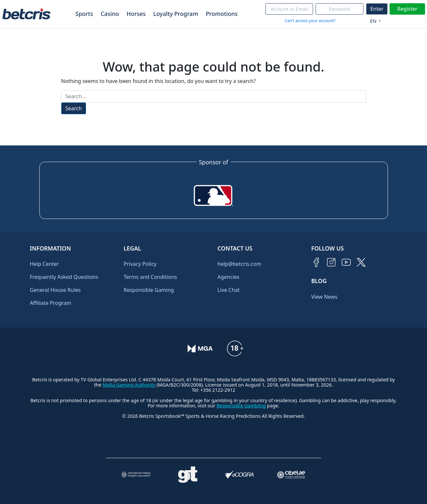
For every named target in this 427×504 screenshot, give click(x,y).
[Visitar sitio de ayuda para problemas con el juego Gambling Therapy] (188, 475)
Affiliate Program (51, 303)
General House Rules (55, 290)
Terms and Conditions (150, 277)
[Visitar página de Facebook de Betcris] (316, 262)
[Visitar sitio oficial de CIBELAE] (291, 475)
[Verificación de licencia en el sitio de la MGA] (200, 348)
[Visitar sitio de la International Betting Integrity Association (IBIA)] (136, 475)
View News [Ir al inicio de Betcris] (324, 297)
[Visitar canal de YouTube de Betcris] (346, 262)
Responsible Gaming (149, 290)
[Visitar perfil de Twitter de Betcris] (361, 262)
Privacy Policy (140, 264)
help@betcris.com (240, 264)
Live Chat (229, 290)
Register (407, 9)
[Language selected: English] (374, 20)
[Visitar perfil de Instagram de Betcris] (331, 262)
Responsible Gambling (241, 406)
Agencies (228, 277)
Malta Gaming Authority (129, 385)
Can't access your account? (310, 21)
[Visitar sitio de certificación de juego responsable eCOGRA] (240, 475)
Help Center (44, 264)
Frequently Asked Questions (64, 277)
